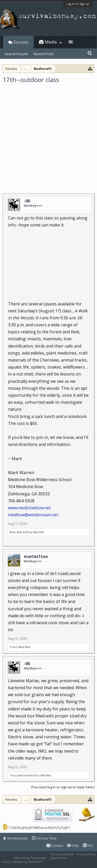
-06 (27, 201)
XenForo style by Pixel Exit (61, 862)
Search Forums (16, 54)
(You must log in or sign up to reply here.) (63, 787)
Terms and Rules (62, 854)
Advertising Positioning (29, 858)
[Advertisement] (48, 135)
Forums (21, 42)
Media (51, 42)
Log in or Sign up (78, 4)
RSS (88, 845)
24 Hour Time (44, 838)
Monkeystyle (16, 838)
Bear (13, 532)
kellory (28, 532)
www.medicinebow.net (29, 508)
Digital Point (58, 858)
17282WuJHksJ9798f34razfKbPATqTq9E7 (39, 828)
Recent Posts (44, 54)
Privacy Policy (86, 854)
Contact (55, 845)
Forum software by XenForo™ (22, 862)
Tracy (13, 647)
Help (73, 845)
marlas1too (36, 556)
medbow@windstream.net (33, 515)
